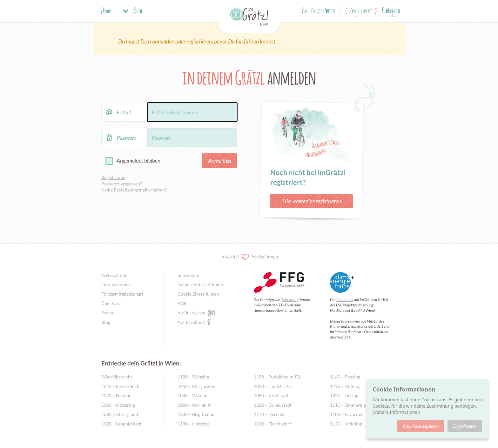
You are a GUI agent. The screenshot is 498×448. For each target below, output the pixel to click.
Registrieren (361, 11)
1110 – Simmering (348, 405)
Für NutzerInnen (318, 11)
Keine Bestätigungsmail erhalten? (134, 190)
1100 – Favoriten (347, 414)
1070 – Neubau (116, 395)
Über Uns (111, 303)
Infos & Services (117, 284)
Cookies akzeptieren (421, 426)
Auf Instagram (192, 312)
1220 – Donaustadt (273, 405)
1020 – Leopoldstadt (121, 424)
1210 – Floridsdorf (272, 424)
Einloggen (391, 11)
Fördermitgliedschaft (122, 294)
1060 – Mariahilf (194, 405)
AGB (182, 303)
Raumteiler (345, 300)
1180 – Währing (193, 377)
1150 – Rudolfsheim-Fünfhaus (279, 377)
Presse (108, 313)
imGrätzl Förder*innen (249, 257)
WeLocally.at (114, 275)
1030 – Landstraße (272, 386)
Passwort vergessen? (122, 184)
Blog (106, 322)
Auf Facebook (191, 322)
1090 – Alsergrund (120, 414)
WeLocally (290, 300)
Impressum (188, 275)
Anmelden (219, 161)
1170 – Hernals (269, 414)
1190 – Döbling (345, 386)
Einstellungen (465, 426)
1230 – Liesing (344, 395)
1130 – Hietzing (193, 424)
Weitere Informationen (396, 412)
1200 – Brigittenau (196, 414)
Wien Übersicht (117, 377)
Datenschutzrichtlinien (200, 284)
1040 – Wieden (192, 395)
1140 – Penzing (345, 377)
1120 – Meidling (346, 424)
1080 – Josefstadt (271, 395)
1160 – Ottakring (118, 405)
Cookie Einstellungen (198, 294)
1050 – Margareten (196, 386)
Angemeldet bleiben (138, 160)
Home (106, 11)
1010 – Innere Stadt (121, 386)
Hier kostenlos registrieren (312, 201)
